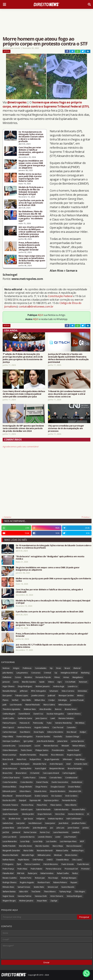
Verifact (15, 700)
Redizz (75, 873)
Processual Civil (71, 869)
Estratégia (63, 700)
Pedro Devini (26, 750)
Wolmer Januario (43, 686)
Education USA (75, 791)
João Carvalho (24, 828)
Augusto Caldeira (42, 727)
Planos (5, 700)
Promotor (85, 869)
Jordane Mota (8, 828)
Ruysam (74, 882)
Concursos (36, 673)
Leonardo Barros (27, 837)
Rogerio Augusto (74, 755)
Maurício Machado (10, 855)
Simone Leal (53, 887)
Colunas (43, 778)
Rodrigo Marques (69, 878)
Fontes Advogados (25, 737)
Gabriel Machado (43, 809)
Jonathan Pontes (79, 823)
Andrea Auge (59, 686)
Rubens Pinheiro (60, 882)
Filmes (57, 677)
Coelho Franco (29, 778)
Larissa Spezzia (77, 741)
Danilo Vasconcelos (60, 782)
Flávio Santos (56, 805)
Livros (16, 682)
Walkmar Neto (30, 709)
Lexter (58, 837)
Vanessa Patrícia (24, 896)
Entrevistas (82, 691)
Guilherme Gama (25, 718)
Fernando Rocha (69, 800)
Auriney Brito (26, 768)
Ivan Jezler (21, 823)
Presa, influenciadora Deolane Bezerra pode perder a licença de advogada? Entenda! (29, 246)
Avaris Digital (40, 768)
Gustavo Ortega (72, 737)
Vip (51, 668)
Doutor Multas (74, 787)
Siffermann (67, 759)
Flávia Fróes (42, 805)
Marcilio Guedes (42, 846)
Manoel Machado (33, 705)
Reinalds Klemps (9, 691)
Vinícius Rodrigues (74, 896)
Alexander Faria (40, 764)
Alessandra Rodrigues (20, 764)
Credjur (52, 700)
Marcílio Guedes (29, 682)
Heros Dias (60, 814)
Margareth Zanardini (11, 851)
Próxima (85, 517)
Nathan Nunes (9, 860)
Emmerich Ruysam (24, 796)
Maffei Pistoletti (9, 846)
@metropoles (17, 102)
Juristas (86, 828)
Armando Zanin (81, 764)
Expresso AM (35, 800)
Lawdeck (76, 832)
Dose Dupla (39, 732)
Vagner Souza (8, 896)
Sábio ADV (23, 892)
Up (56, 673)
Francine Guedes (43, 737)
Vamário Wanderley (63, 723)
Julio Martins (8, 673)
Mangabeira (78, 677)
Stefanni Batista (9, 892)
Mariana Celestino (66, 718)
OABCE (50, 860)
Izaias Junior (50, 823)
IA (88, 814)
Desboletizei (77, 782)
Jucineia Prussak (77, 700)
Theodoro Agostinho (11, 709)
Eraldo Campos (41, 796)
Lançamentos (22, 673)
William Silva (40, 700)
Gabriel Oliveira (74, 714)
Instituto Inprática (56, 819)
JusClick (6, 832)
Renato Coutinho (10, 878)
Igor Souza (28, 819)
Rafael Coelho (63, 873)
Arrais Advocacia (10, 768)
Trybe (49, 723)
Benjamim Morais (57, 768)
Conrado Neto (56, 778)
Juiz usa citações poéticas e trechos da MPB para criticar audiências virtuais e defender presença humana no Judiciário (31, 232)
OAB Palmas (38, 860)
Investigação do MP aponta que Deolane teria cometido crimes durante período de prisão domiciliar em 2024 (23, 428)
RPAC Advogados (38, 691)
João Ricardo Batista (45, 741)
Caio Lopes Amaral (51, 773)
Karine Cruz (45, 832)
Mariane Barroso (51, 746)
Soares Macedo (68, 887)
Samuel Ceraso (24, 887)
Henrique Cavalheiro (11, 741)
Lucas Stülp (38, 841)
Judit (4, 705)
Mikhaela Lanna (44, 855)
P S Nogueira (8, 864)
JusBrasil (52, 696)
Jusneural (16, 832)
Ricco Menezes (57, 755)
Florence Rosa (27, 805)
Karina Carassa (30, 832)
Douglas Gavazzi (58, 787)
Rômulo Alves (8, 887)
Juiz (52, 828)
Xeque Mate (42, 901)
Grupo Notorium (45, 814)
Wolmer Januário (26, 901)
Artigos (16, 668)
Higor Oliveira (8, 686)
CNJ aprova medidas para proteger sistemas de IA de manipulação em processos (66, 428)
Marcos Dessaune (74, 846)
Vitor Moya (80, 759)
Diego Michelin (26, 787)
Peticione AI (25, 723)
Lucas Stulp (25, 841)
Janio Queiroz (41, 718)
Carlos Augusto (69, 773)
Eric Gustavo (57, 796)
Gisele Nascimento (10, 814)
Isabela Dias (8, 823)
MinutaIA (65, 746)
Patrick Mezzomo (51, 864)
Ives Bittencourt (35, 823)
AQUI (40, 315)
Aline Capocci (8, 727)
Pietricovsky (38, 723)
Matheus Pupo (78, 851)
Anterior (8, 517)
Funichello (58, 737)
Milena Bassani (65, 705)
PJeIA (19, 864)
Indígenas (41, 819)
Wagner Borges (9, 901)
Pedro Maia (22, 869)
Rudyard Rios (35, 759)
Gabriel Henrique (10, 809)
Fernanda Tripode (43, 677)
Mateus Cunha (62, 851)
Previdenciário (58, 750)
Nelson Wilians (79, 746)
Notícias (7, 51)
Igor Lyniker (28, 741)
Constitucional (71, 778)
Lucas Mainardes (10, 841)
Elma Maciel (8, 796)
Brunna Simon (71, 709)
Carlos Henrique (9, 732)
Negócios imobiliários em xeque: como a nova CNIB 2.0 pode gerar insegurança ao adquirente (32, 164)
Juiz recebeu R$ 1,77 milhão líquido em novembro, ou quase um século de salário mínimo (51, 646)
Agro (60, 682)
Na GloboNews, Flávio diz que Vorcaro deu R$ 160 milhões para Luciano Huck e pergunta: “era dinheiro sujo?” (32, 216)
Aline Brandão (45, 709)
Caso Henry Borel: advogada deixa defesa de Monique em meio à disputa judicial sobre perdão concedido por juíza (24, 394)
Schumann (54, 691)
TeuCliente (36, 892)
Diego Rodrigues (25, 686)
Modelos (28, 677)
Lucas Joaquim (25, 746)
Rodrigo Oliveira (9, 882)
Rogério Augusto (27, 882)
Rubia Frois (21, 759)
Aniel (68, 764)
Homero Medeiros (76, 814)
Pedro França (8, 869)
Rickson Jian (40, 878)
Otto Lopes (77, 860)
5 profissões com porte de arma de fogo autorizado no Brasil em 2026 (31, 203)
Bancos (58, 709)
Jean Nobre (64, 823)
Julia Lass (60, 828)
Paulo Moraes (83, 864)
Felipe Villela (8, 737)
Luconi (37, 746)
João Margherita (40, 828)
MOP (82, 841)
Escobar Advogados (55, 714)
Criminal (47, 673)
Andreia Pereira (24, 727)
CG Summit (35, 773)
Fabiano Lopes (22, 696)
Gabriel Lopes (27, 809)
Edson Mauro (25, 791)
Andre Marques (56, 764)
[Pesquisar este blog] (39, 917)
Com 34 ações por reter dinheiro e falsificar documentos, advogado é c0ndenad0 (31, 151)
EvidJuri (83, 732)
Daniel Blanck (24, 714)
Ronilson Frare (44, 882)
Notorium (83, 682)
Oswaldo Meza (62, 860)
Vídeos (51, 682)
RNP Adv (21, 873)
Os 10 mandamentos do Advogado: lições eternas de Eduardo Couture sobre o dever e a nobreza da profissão (31, 137)
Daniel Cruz (38, 714)
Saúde (42, 682)
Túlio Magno (80, 892)
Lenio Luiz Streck (9, 837)
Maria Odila (28, 851)
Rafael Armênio (47, 873)
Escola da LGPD (9, 800)
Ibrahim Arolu (15, 819)
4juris (5, 764)
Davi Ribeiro (25, 732)
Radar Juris (32, 873)
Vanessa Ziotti (41, 896)
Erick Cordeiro (71, 796)
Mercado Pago (28, 855)
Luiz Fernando (16, 705)
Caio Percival (58, 727)
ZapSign (54, 901)
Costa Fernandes (10, 782)
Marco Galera (49, 705)
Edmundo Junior (9, 791)
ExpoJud (23, 800)
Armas (66, 677)
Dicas (58, 668)
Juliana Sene (62, 741)
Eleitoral (77, 668)
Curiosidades (41, 668)
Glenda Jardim (28, 814)
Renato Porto (26, 878)
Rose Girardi (8, 759)
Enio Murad (72, 732)
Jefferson (24, 691)
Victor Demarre (57, 896)
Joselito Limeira (38, 696)
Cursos (18, 677)
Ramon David (73, 750)
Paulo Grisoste (68, 864)
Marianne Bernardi (45, 851)
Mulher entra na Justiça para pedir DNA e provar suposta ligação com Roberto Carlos (30, 177)
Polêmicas (27, 668)
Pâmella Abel (8, 873)
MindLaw (58, 855)
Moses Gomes (71, 855)
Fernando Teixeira (10, 805)
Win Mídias (80, 723)
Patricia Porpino (9, 723)
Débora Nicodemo (55, 732)
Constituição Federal (60, 296)
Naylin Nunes (24, 860)
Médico (80, 696)
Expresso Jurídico (51, 800)
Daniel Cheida (42, 782)
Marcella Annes (25, 846)
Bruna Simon (21, 773)
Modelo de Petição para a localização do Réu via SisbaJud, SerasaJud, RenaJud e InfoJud (31, 191)
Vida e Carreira (68, 691)
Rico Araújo (53, 878)
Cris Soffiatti (70, 682)
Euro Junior (7, 696)
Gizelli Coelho (8, 718)
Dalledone (7, 677)
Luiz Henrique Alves (68, 841)
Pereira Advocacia (53, 869)
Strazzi (67, 668)
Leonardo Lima (9, 746)
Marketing (85, 673)
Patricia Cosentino (32, 864)
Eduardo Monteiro (58, 791)
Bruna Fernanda (75, 768)
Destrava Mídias (9, 787)
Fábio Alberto (71, 805)
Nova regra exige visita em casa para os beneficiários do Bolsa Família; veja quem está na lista (32, 259)
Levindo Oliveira (45, 837)
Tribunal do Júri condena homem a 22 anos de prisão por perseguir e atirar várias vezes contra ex (67, 394)
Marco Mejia (58, 846)
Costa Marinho (27, 782)
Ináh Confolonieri (74, 819)
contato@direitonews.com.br (36, 306)
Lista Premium (70, 837)
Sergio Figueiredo (52, 759)
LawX (53, 718)
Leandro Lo (73, 686)
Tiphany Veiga (65, 892)
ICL (4, 819)
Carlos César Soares (11, 778)
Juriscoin (6, 682)
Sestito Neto (39, 887)
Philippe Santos (42, 750)
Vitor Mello (26, 700)
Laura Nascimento (61, 832)
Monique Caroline (66, 696)
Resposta (44, 755)
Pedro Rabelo (36, 869)
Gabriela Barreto (61, 809)
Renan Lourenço (9, 755)
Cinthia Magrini (9, 714)
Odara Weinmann (10, 750)
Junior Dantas (73, 828)
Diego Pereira (41, 787)
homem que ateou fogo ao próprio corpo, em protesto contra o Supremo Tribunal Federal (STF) (46, 104)
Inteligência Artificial (69, 673)
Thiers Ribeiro (50, 892)
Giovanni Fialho (79, 809)
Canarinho (71, 727)
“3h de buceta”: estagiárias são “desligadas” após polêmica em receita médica (50, 558)
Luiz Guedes (51, 841)
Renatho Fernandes (28, 755)
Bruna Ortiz (7, 773)
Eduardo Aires (40, 791)
